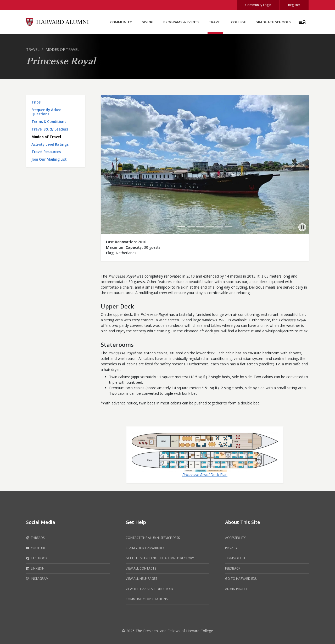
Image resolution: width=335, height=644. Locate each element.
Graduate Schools (273, 22)
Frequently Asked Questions (46, 112)
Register (294, 5)
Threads (35, 538)
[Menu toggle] (302, 22)
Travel (215, 22)
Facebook (37, 558)
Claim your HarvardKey (145, 548)
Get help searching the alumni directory (160, 558)
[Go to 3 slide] (200, 227)
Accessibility (235, 538)
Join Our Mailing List (49, 159)
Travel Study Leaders (50, 129)
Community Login (258, 5)
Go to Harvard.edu (241, 579)
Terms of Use (235, 558)
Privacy (231, 548)
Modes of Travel (62, 49)
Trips (36, 102)
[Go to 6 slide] (228, 227)
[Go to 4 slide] (210, 227)
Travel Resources (46, 152)
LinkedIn (35, 569)
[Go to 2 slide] (191, 227)
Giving (148, 22)
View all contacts (141, 568)
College (238, 22)
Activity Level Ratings (50, 144)
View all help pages (141, 579)
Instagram (37, 579)
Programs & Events (181, 22)
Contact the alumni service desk (153, 538)
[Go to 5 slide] (219, 227)
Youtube (36, 548)
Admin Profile (236, 589)
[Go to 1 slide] (181, 227)
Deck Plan (205, 475)
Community (121, 22)
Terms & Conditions (49, 121)
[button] (116, 164)
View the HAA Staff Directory (150, 589)
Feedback (233, 568)
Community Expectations (147, 599)
